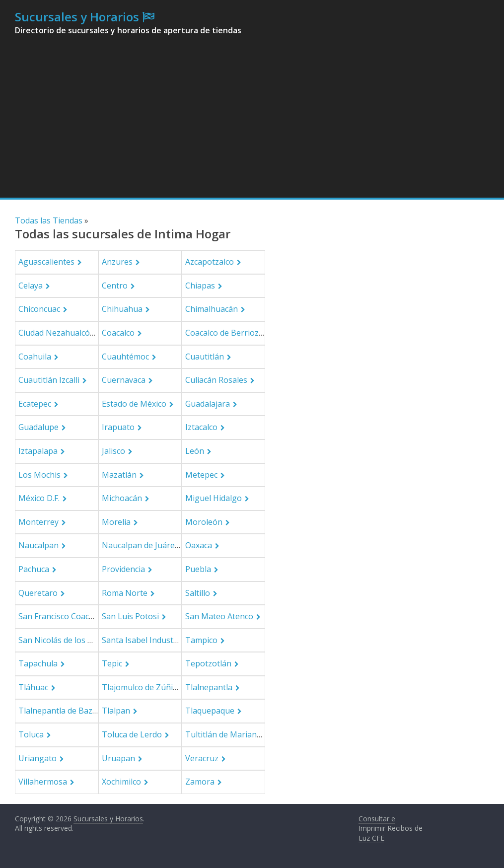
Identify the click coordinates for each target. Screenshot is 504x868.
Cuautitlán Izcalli (49, 380)
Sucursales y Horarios (77, 17)
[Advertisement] (252, 123)
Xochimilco (121, 782)
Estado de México (134, 404)
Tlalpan (116, 711)
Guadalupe (38, 427)
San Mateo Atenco (219, 616)
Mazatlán (119, 475)
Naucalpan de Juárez (140, 545)
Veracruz (202, 758)
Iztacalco (201, 427)
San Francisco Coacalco (61, 616)
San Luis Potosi (130, 616)
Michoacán (122, 498)
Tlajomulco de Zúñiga (142, 687)
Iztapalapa (38, 451)
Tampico (201, 640)
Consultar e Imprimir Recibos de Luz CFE (391, 828)
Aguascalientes (46, 262)
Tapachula (38, 663)
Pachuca (34, 569)
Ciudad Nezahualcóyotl (61, 333)
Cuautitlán (205, 357)
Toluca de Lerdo (132, 734)
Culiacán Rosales (216, 380)
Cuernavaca (124, 380)
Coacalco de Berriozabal (230, 333)
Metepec (201, 475)
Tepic (112, 663)
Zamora (200, 782)
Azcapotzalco (210, 262)
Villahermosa (43, 782)
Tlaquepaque (210, 711)
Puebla (198, 569)
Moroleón (204, 522)
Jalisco (113, 451)
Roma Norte (125, 593)
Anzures (117, 262)
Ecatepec (35, 404)
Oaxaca (199, 545)
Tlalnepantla (209, 687)
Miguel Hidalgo (214, 498)
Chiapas (200, 286)
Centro (115, 286)
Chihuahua (122, 309)
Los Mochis (39, 475)
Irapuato (118, 427)
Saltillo (198, 593)
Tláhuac (33, 687)
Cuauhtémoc (125, 357)
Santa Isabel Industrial (144, 640)
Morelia (116, 522)
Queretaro (38, 593)
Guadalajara (208, 404)
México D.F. (39, 498)
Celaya (31, 286)
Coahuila (35, 357)
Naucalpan (38, 545)
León (195, 451)
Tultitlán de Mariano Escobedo (242, 734)
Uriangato (37, 758)
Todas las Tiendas (49, 220)
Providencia (123, 569)
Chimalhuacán (212, 309)
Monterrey (38, 522)
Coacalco (118, 333)
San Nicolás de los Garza (64, 640)
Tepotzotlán (208, 663)
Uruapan (118, 758)
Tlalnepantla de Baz (55, 711)
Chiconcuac (39, 309)
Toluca (31, 734)
